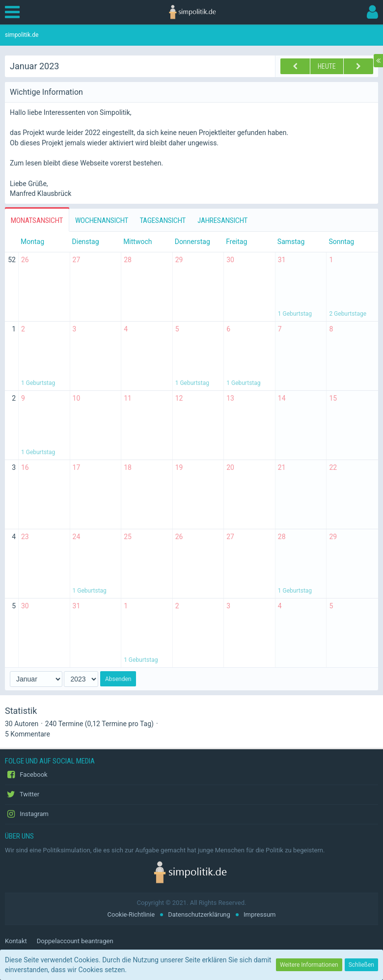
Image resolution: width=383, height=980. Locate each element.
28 (128, 260)
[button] (15, 12)
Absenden (118, 679)
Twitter (22, 794)
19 (179, 467)
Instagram (27, 814)
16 (25, 467)
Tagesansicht (163, 220)
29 (179, 260)
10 (77, 398)
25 (128, 537)
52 (12, 260)
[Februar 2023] (358, 66)
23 (25, 537)
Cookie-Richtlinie (131, 914)
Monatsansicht (37, 220)
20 (230, 467)
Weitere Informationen (309, 965)
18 (128, 467)
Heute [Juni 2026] (327, 66)
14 (282, 398)
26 (25, 260)
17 (77, 467)
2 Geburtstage (348, 314)
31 (282, 260)
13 (230, 398)
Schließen (361, 965)
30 (230, 260)
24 (77, 537)
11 (128, 398)
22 (333, 467)
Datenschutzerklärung (199, 914)
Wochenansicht (102, 220)
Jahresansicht (222, 220)
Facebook (26, 775)
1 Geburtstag (295, 314)
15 (333, 398)
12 (179, 398)
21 (282, 467)
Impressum (260, 914)
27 (77, 260)
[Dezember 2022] (295, 66)
